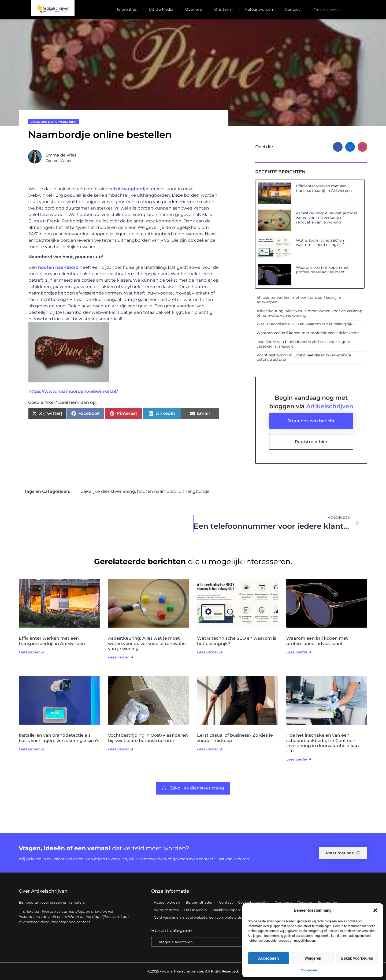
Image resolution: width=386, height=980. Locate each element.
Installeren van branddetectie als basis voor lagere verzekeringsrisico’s (303, 344)
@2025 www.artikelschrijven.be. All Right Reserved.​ (193, 971)
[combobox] (333, 9)
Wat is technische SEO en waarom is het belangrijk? (320, 243)
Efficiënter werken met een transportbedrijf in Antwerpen (324, 188)
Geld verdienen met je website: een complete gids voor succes (208, 917)
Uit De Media (161, 9)
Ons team (223, 9)
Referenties (126, 9)
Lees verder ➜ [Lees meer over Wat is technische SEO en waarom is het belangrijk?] (209, 652)
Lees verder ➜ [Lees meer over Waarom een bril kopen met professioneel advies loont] (299, 652)
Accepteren (268, 958)
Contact (292, 9)
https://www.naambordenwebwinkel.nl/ (73, 391)
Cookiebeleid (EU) (254, 902)
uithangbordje (132, 189)
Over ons (194, 9)
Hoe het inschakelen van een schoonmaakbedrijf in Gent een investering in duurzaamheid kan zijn (323, 743)
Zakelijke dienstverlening (54, 122)
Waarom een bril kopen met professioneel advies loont (322, 270)
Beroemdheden (200, 902)
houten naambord (58, 267)
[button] (375, 910)
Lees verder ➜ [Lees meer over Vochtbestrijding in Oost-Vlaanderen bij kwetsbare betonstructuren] (120, 749)
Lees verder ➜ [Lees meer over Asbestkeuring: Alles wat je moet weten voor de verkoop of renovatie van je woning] (120, 657)
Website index (166, 910)
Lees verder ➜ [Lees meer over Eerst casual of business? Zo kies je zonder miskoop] (209, 749)
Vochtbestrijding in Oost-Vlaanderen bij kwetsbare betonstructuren (304, 357)
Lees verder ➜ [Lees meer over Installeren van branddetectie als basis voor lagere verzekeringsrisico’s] (31, 749)
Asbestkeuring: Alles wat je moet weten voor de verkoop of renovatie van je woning (327, 218)
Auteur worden (259, 9)
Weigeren (313, 958)
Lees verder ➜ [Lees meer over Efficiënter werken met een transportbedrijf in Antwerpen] (31, 652)
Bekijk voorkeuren (357, 958)
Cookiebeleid (310, 970)
